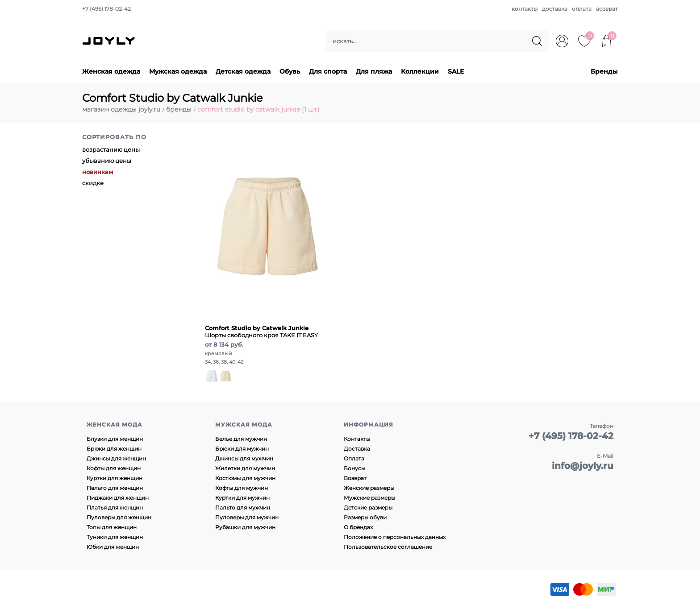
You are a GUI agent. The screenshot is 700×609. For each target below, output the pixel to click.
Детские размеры (368, 507)
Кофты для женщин (114, 468)
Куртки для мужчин (242, 498)
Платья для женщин (115, 507)
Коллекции (420, 71)
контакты (525, 9)
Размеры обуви (365, 517)
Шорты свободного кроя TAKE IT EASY (261, 331)
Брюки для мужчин (242, 449)
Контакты (357, 439)
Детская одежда (243, 71)
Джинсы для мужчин (244, 458)
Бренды (604, 71)
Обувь (290, 71)
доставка (555, 9)
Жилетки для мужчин (245, 468)
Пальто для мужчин (243, 507)
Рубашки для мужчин (245, 527)
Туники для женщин (115, 537)
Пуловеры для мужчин (247, 517)
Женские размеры (369, 488)
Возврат (355, 478)
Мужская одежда (178, 71)
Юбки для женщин (113, 547)
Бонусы (354, 468)
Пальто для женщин (115, 488)
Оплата (354, 458)
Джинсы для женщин (116, 458)
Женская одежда (111, 71)
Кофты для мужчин (242, 488)
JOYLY (109, 41)
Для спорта (328, 71)
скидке (93, 183)
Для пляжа (374, 71)
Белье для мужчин (241, 439)
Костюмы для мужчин (245, 478)
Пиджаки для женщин (118, 498)
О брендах (358, 527)
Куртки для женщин (115, 478)
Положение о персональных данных (395, 537)
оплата (582, 9)
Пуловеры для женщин (119, 517)
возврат (607, 9)
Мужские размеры (369, 498)
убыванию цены (107, 161)
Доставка (357, 449)
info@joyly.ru (583, 466)
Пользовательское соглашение (388, 547)
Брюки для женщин (114, 449)
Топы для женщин (112, 527)
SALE (456, 71)
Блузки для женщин (115, 439)
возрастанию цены (111, 149)
